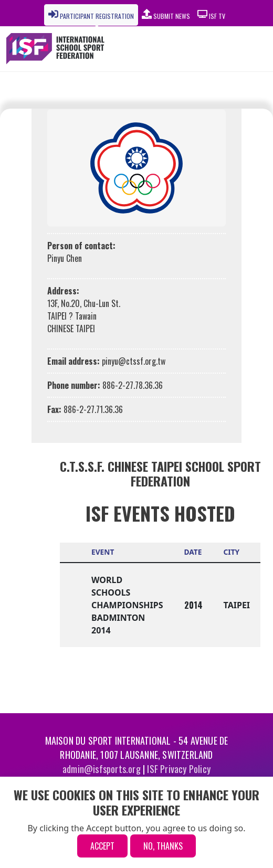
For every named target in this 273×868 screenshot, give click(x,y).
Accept (102, 846)
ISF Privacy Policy (179, 769)
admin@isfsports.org (102, 769)
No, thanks (163, 846)
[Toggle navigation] (234, 49)
